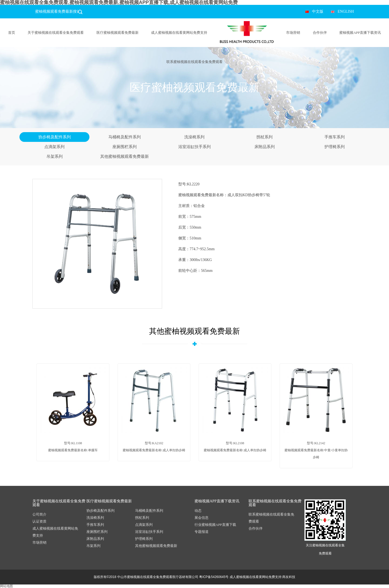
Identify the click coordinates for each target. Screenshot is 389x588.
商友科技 (289, 577)
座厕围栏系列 (125, 147)
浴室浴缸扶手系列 (194, 147)
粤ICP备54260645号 (214, 577)
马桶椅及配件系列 (125, 137)
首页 (12, 33)
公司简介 (39, 514)
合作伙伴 (320, 33)
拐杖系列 (264, 137)
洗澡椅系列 (194, 137)
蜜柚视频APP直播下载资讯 (360, 33)
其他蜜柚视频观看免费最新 (125, 156)
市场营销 (293, 33)
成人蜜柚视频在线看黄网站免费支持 (179, 33)
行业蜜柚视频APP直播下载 (215, 525)
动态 (198, 511)
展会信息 (202, 518)
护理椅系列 (335, 147)
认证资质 (39, 521)
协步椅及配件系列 (55, 137)
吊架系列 (55, 156)
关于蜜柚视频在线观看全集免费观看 (56, 33)
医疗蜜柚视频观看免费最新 (118, 33)
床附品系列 (265, 147)
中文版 (318, 11)
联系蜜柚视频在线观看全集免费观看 (194, 62)
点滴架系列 (54, 147)
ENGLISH (346, 11)
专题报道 (202, 532)
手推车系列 (335, 137)
